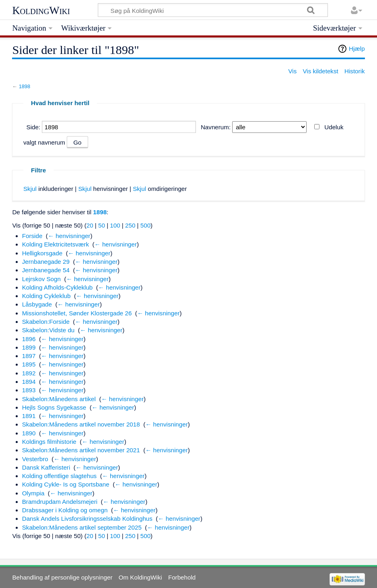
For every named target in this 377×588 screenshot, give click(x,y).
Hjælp (357, 49)
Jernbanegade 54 (46, 270)
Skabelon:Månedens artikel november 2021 (81, 450)
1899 (29, 347)
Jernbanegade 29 (46, 262)
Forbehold (182, 577)
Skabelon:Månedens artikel (59, 399)
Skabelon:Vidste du (48, 330)
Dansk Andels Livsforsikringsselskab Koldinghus (87, 519)
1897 (29, 356)
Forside (32, 236)
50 (102, 225)
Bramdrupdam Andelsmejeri (60, 502)
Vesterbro (35, 459)
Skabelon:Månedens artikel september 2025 (82, 527)
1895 (29, 364)
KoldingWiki (41, 10)
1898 (25, 86)
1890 (29, 433)
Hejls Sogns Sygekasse (54, 407)
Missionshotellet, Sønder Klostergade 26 (77, 313)
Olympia (33, 493)
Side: (34, 127)
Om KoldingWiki (140, 577)
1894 (29, 382)
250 (130, 225)
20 (90, 225)
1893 (29, 390)
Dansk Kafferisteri (46, 467)
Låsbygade (37, 304)
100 (115, 225)
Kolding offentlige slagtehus (59, 476)
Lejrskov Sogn (41, 279)
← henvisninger (69, 236)
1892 (29, 373)
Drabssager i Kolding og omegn (65, 510)
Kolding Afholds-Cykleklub (58, 287)
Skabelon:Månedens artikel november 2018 (81, 424)
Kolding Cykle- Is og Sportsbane (66, 484)
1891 (29, 416)
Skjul (30, 189)
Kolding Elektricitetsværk (56, 244)
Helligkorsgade (42, 253)
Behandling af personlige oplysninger (62, 577)
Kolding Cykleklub (46, 296)
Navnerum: (216, 127)
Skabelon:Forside (46, 322)
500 (145, 225)
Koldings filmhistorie (49, 442)
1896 (29, 339)
